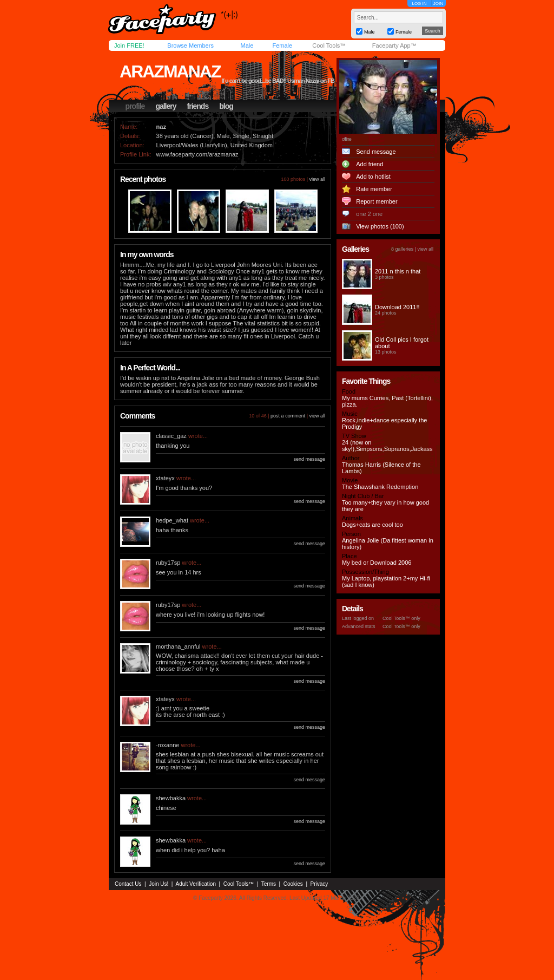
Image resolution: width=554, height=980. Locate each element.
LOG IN (419, 4)
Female (282, 45)
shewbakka (171, 798)
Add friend (370, 164)
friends (198, 106)
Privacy (319, 884)
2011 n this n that (398, 271)
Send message (376, 152)
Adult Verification (196, 884)
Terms (269, 884)
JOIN (438, 4)
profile (135, 106)
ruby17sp (168, 563)
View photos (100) (380, 226)
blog (226, 106)
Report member (377, 201)
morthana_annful (178, 646)
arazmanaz (170, 71)
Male (247, 45)
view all (317, 179)
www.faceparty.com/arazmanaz (197, 154)
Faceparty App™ (394, 45)
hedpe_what (172, 520)
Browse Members (190, 45)
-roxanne (167, 745)
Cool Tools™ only (401, 618)
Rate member (374, 189)
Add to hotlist (373, 177)
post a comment (288, 416)
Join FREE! (129, 45)
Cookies (293, 884)
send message (309, 459)
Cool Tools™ (329, 45)
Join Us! (159, 884)
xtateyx (165, 478)
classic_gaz (171, 436)
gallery (166, 106)
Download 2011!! (397, 307)
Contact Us (128, 884)
